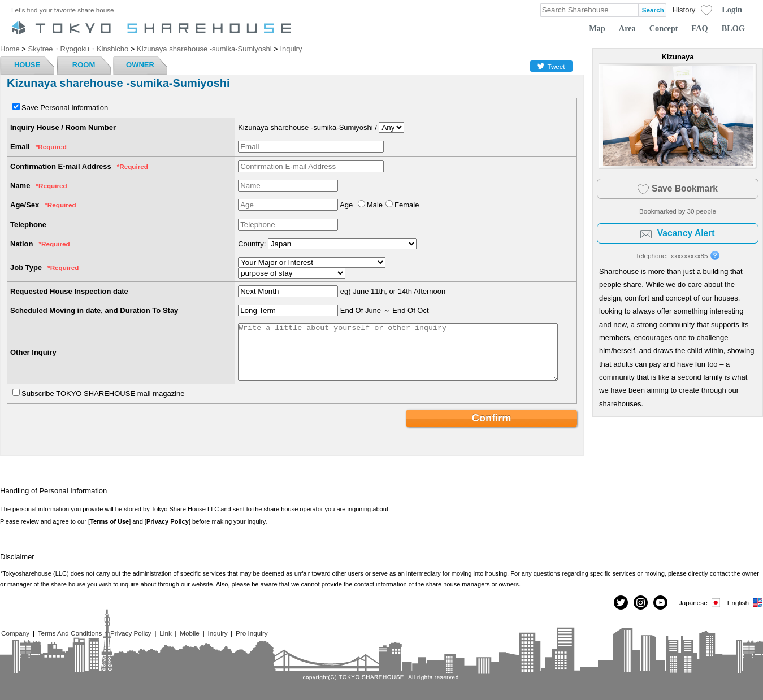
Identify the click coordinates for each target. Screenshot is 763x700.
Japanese (700, 603)
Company (15, 633)
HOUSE (27, 65)
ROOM (84, 65)
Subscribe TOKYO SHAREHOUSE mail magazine (103, 394)
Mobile (189, 633)
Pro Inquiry (252, 633)
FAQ (700, 28)
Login (732, 10)
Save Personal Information (65, 108)
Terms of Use (109, 521)
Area (627, 28)
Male (375, 205)
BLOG (733, 28)
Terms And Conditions (70, 633)
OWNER (140, 65)
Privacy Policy (168, 521)
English (745, 603)
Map (597, 28)
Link (165, 633)
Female (407, 205)
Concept (664, 28)
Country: (252, 244)
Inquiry (217, 633)
